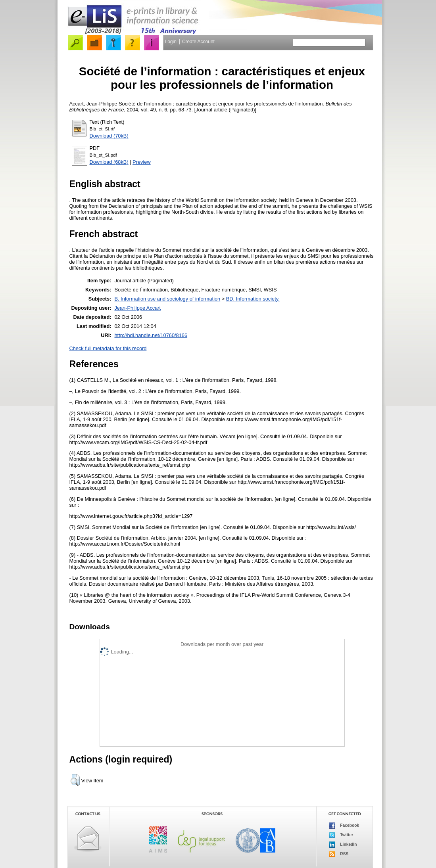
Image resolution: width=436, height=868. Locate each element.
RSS (339, 854)
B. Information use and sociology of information (167, 299)
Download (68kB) (109, 162)
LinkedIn (343, 845)
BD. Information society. (253, 299)
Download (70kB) (109, 136)
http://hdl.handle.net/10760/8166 (151, 335)
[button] (75, 780)
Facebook (344, 826)
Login (171, 42)
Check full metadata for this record (108, 348)
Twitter (341, 835)
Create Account (198, 42)
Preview (142, 162)
